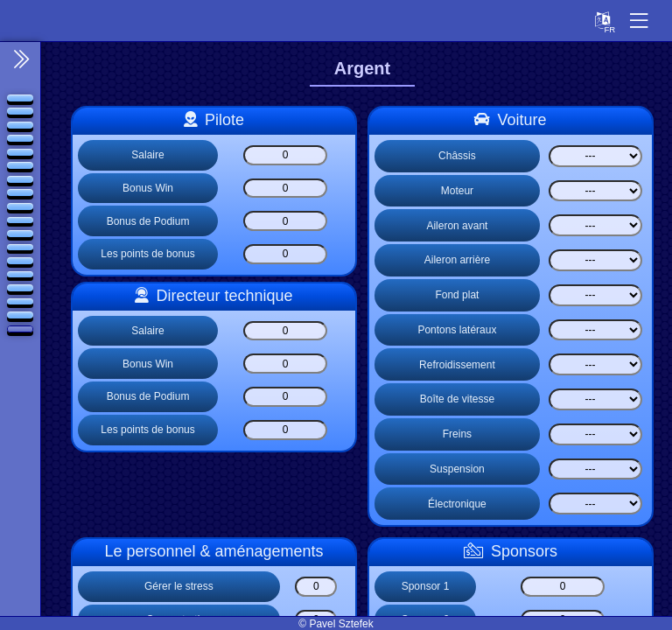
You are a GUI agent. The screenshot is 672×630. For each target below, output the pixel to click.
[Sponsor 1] (563, 587)
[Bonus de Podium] (285, 221)
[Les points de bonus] (285, 254)
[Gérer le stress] (316, 587)
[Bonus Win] (285, 189)
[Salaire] (285, 155)
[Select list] (595, 156)
